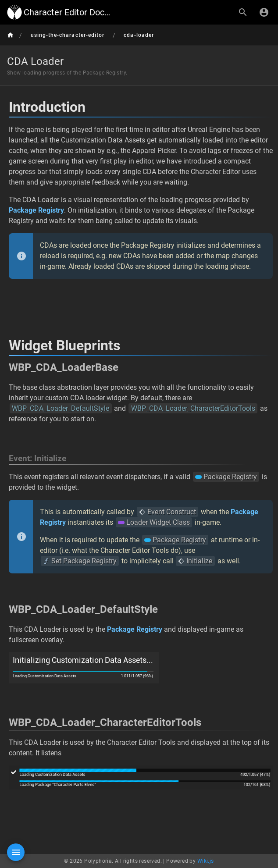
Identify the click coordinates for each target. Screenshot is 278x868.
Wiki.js (206, 861)
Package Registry (36, 210)
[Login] (264, 12)
